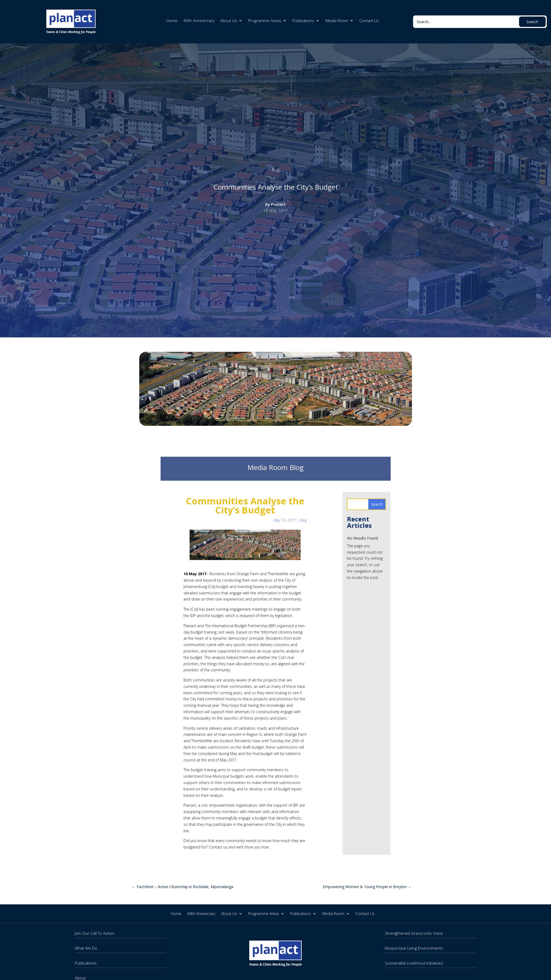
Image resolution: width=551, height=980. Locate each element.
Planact (278, 204)
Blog (276, 170)
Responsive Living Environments (414, 948)
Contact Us (369, 21)
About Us (229, 21)
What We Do (86, 948)
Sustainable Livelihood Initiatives (414, 963)
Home (172, 21)
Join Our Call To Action (95, 933)
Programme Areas (265, 21)
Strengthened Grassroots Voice (414, 933)
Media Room (337, 21)
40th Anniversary (199, 21)
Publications (303, 21)
